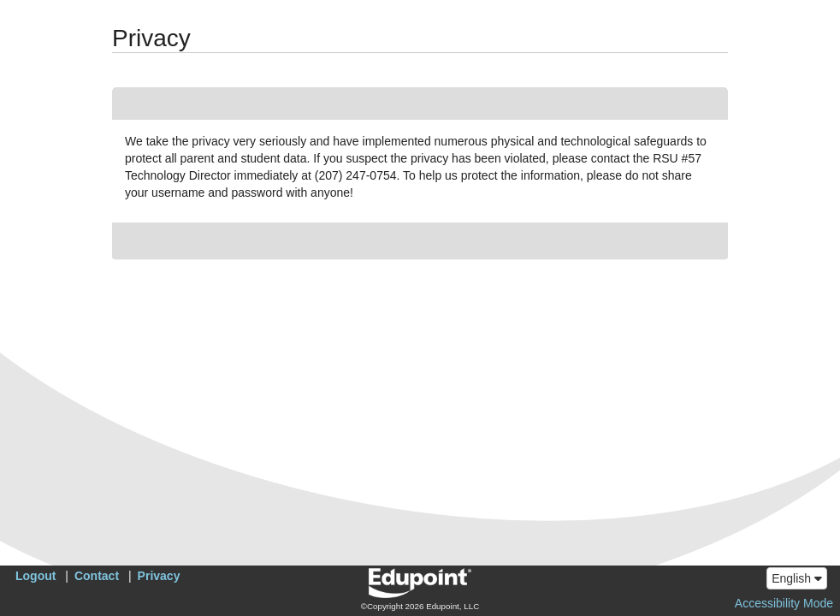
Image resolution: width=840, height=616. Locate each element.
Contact (97, 576)
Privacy (159, 576)
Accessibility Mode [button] (784, 603)
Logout (35, 576)
